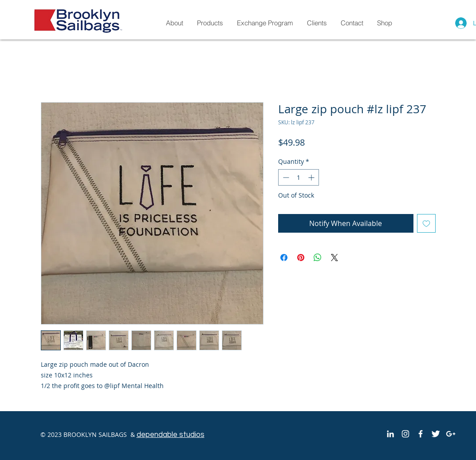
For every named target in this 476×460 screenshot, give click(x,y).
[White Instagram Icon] (405, 434)
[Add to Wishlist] (426, 223)
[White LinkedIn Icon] (390, 434)
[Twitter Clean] (436, 434)
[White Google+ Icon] (451, 434)
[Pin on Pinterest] (301, 258)
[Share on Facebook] (284, 258)
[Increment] (312, 177)
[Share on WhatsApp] (318, 258)
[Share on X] (334, 258)
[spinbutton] (299, 177)
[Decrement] (285, 177)
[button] (384, 23)
